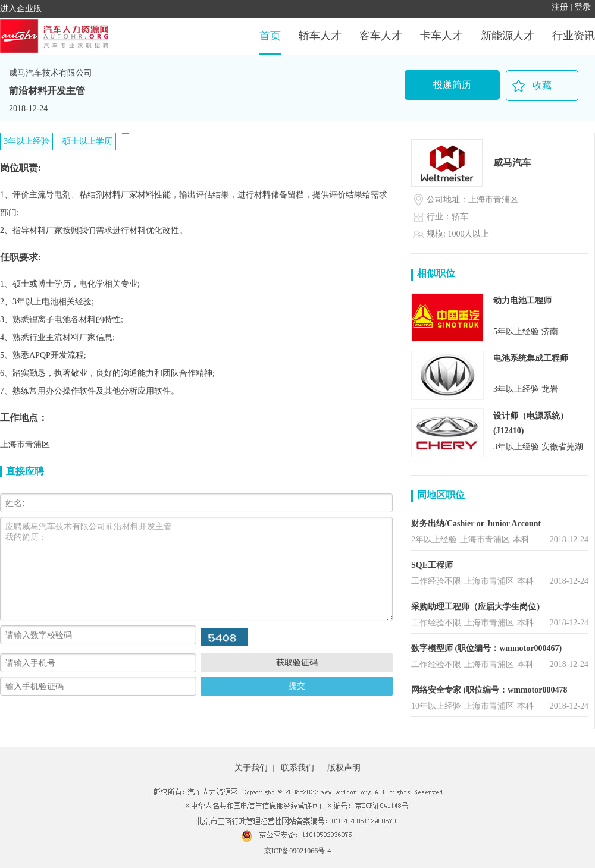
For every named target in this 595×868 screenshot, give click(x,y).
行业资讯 (574, 36)
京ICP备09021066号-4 (298, 851)
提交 (297, 685)
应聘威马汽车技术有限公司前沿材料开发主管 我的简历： (196, 569)
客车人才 (381, 36)
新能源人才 (508, 36)
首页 (270, 36)
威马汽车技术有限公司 (51, 73)
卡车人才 (441, 36)
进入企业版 (21, 9)
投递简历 (452, 85)
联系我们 (297, 768)
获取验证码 (297, 662)
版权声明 (344, 768)
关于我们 (251, 768)
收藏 (542, 85)
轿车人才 (320, 36)
